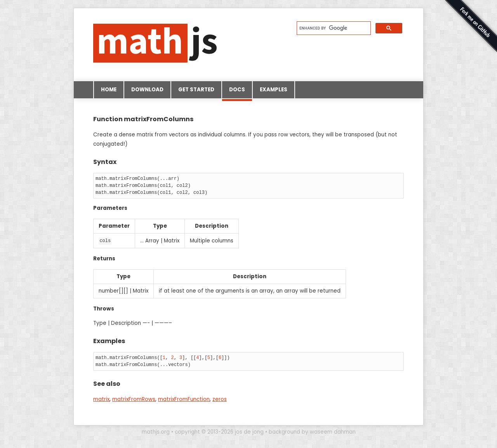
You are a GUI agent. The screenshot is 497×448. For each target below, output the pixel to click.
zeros (220, 399)
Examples (274, 90)
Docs (237, 92)
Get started (196, 90)
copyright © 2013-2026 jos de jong (219, 431)
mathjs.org (156, 431)
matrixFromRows (134, 399)
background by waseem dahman (312, 431)
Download (147, 90)
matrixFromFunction (184, 399)
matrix (101, 399)
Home (109, 90)
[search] (333, 28)
